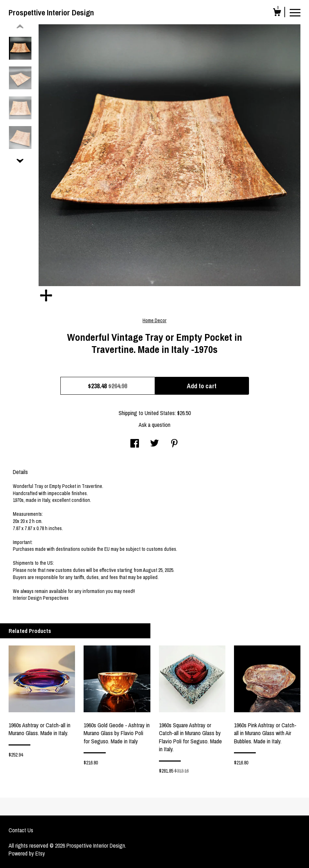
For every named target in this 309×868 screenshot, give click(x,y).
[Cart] (277, 13)
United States (160, 413)
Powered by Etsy (27, 853)
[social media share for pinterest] (174, 444)
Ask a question (154, 425)
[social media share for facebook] (135, 444)
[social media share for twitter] (154, 444)
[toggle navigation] (295, 12)
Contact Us (21, 830)
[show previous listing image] (20, 27)
